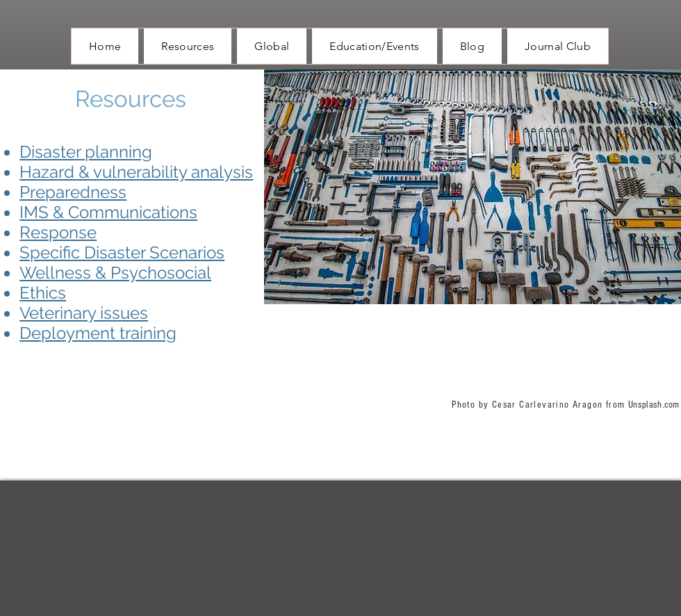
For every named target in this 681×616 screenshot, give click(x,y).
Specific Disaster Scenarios (122, 252)
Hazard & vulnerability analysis (136, 172)
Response (58, 232)
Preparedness (73, 192)
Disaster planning (86, 152)
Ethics (43, 293)
